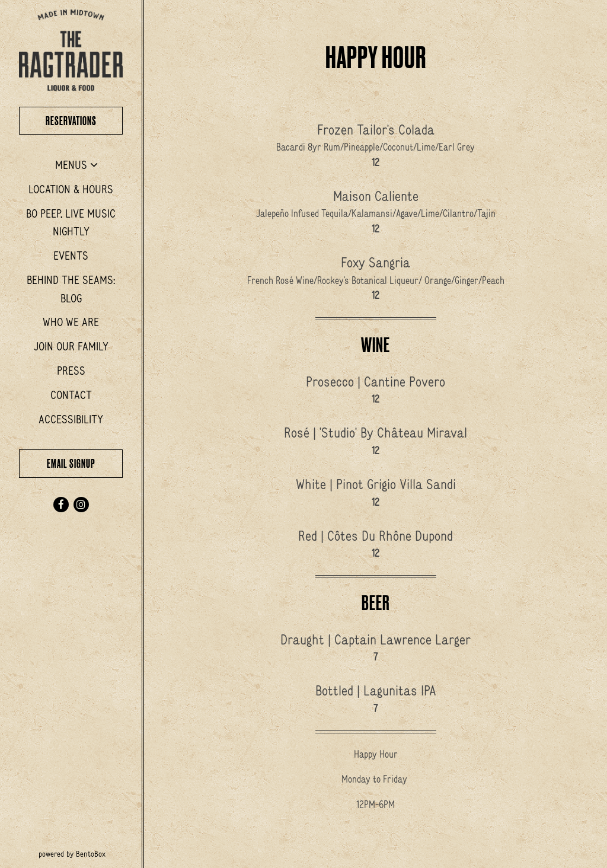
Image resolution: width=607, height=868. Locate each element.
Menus (71, 165)
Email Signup (71, 463)
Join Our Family (71, 346)
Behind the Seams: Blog (71, 289)
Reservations (84, 119)
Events (71, 256)
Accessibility (71, 419)
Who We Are (71, 322)
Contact (71, 395)
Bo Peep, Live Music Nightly (71, 223)
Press (71, 371)
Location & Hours (71, 189)
